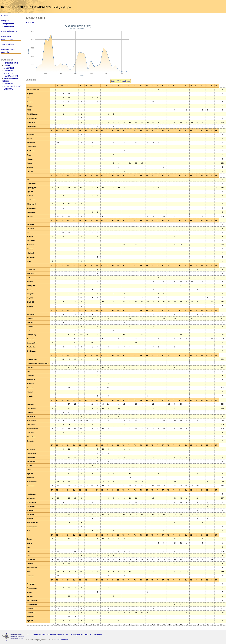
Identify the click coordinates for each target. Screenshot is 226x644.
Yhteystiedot (97, 634)
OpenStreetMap (61, 640)
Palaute (88, 634)
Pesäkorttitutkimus (9, 31)
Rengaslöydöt (8, 26)
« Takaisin (30, 22)
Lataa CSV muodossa (121, 81)
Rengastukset (8, 24)
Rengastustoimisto (12, 63)
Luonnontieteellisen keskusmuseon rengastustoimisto (47, 634)
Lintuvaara (8, 89)
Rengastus (6, 21)
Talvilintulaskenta (11, 76)
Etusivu (4, 16)
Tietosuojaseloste (77, 634)
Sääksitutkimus (8, 44)
